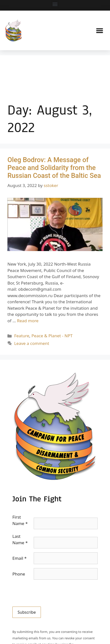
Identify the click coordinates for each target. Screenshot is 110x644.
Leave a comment (32, 343)
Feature (22, 336)
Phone (19, 574)
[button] (55, 4)
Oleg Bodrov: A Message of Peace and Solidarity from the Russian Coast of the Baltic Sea (54, 168)
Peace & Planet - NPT (52, 336)
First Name (20, 520)
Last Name (20, 539)
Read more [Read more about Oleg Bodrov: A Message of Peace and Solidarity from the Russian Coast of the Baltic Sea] (28, 321)
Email (19, 558)
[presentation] (50, 593)
